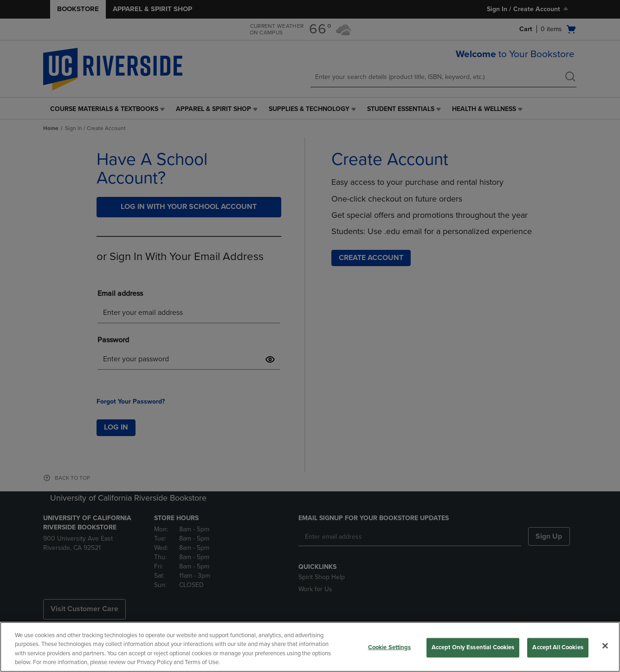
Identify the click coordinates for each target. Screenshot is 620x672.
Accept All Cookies (558, 647)
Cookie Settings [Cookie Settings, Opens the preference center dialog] (390, 647)
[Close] (605, 646)
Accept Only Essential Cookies (473, 647)
